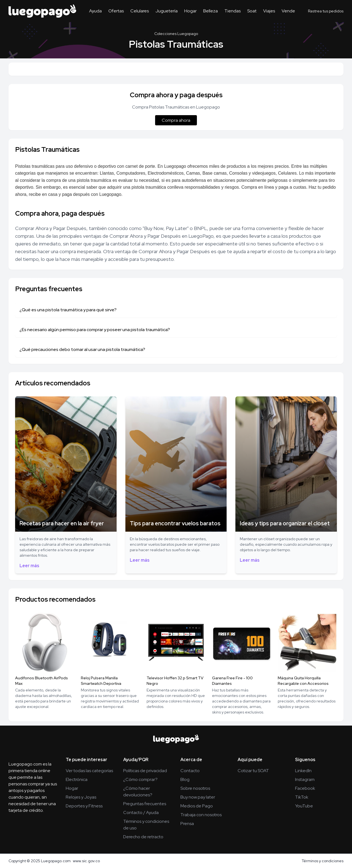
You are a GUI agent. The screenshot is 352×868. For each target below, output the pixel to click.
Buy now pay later (198, 797)
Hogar (190, 11)
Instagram (305, 779)
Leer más (29, 566)
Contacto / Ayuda (141, 812)
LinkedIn (303, 771)
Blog (185, 779)
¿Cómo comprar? (140, 779)
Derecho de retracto (143, 837)
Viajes (269, 11)
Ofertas (116, 11)
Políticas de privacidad (145, 771)
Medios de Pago (197, 806)
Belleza (211, 11)
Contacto (190, 771)
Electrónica (77, 779)
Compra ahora (176, 120)
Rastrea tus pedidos (326, 11)
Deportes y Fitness (84, 806)
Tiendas (233, 11)
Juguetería (167, 11)
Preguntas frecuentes (145, 804)
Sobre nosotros (195, 788)
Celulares (140, 11)
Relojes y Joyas (81, 797)
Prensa (187, 824)
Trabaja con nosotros (201, 815)
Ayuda (95, 11)
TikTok (302, 797)
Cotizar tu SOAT (253, 771)
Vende (288, 11)
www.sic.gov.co (86, 861)
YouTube (304, 806)
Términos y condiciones (323, 861)
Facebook (305, 788)
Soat (252, 11)
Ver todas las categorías (89, 771)
